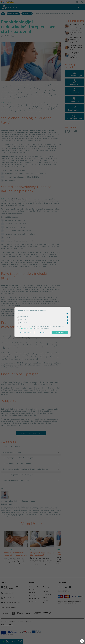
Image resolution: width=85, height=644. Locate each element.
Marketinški (24, 323)
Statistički (23, 320)
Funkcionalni (24, 317)
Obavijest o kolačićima (25, 328)
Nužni (21, 314)
